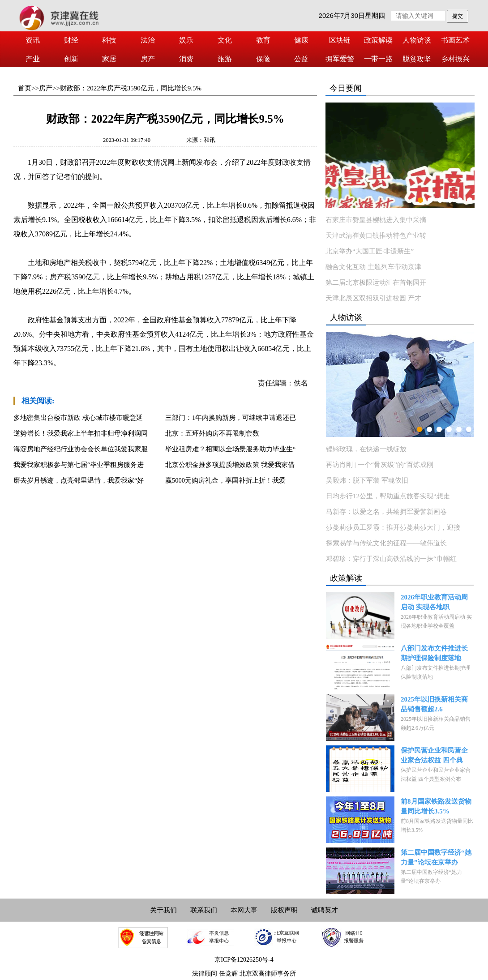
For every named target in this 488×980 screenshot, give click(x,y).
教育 (263, 40)
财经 (71, 40)
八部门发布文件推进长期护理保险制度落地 (434, 653)
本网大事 (244, 910)
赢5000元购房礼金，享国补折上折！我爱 (225, 480)
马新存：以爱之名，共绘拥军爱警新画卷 (386, 512)
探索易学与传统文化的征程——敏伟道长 (386, 543)
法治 (148, 40)
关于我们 (163, 910)
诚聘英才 (325, 910)
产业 (33, 59)
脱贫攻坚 (417, 59)
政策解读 (378, 40)
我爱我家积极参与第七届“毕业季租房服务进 (79, 465)
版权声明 (284, 910)
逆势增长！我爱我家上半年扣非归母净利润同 (81, 433)
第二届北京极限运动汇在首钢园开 (376, 282)
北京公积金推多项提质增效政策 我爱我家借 (230, 465)
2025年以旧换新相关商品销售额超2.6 (434, 704)
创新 (71, 59)
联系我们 (204, 910)
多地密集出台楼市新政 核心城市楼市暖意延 (78, 418)
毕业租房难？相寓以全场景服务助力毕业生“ (230, 449)
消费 (186, 59)
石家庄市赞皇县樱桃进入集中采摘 (376, 220)
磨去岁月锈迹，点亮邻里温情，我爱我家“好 (79, 480)
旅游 (225, 59)
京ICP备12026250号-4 (244, 960)
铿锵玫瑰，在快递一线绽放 (366, 449)
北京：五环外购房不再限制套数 (212, 433)
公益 (301, 59)
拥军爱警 (340, 59)
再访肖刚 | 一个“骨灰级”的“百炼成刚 (380, 465)
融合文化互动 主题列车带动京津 (373, 267)
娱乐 (186, 40)
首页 (25, 88)
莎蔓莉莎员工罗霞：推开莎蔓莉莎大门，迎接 (393, 527)
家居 (109, 59)
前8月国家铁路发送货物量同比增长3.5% (436, 806)
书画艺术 (455, 40)
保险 (263, 59)
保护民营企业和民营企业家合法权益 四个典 (434, 755)
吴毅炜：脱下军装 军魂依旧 (367, 480)
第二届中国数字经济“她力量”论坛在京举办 (436, 857)
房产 (148, 59)
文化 (225, 40)
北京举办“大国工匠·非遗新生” (370, 251)
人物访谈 (417, 40)
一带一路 (378, 59)
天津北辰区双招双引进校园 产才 (373, 298)
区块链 (340, 40)
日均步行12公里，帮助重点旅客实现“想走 (388, 496)
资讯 (33, 40)
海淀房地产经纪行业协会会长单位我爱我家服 (81, 449)
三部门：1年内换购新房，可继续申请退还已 (231, 418)
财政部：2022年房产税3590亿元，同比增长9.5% (131, 88)
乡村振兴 (455, 59)
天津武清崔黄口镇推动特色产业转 (376, 235)
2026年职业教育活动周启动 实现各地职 (434, 602)
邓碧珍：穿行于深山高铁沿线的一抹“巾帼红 (391, 559)
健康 (301, 40)
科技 (109, 40)
